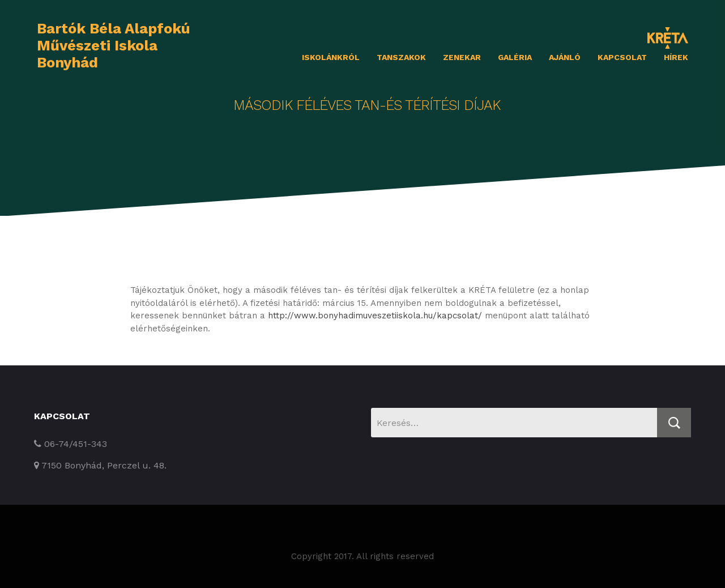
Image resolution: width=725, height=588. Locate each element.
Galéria (515, 57)
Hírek (676, 57)
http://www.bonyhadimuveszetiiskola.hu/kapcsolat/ (375, 316)
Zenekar (462, 57)
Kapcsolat (622, 57)
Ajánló (565, 57)
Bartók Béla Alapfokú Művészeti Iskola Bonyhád (114, 45)
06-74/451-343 (71, 444)
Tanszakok (401, 57)
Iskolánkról (331, 57)
